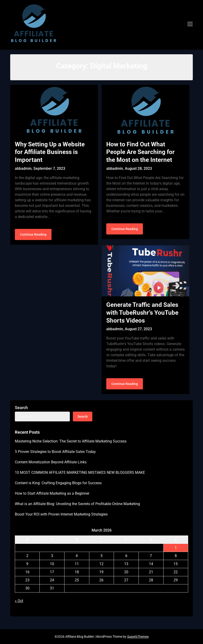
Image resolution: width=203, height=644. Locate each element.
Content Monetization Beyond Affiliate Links (51, 462)
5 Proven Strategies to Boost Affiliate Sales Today (55, 452)
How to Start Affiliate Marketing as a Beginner (52, 493)
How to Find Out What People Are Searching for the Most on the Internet (140, 152)
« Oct (19, 601)
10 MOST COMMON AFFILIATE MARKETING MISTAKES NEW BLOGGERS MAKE (80, 473)
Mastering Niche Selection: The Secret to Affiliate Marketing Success (71, 441)
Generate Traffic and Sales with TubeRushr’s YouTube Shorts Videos (142, 313)
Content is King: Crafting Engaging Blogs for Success (58, 483)
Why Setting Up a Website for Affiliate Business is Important (50, 152)
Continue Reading (33, 234)
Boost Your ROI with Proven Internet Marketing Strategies (61, 514)
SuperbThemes (138, 637)
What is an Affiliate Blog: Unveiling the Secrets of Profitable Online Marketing (77, 504)
